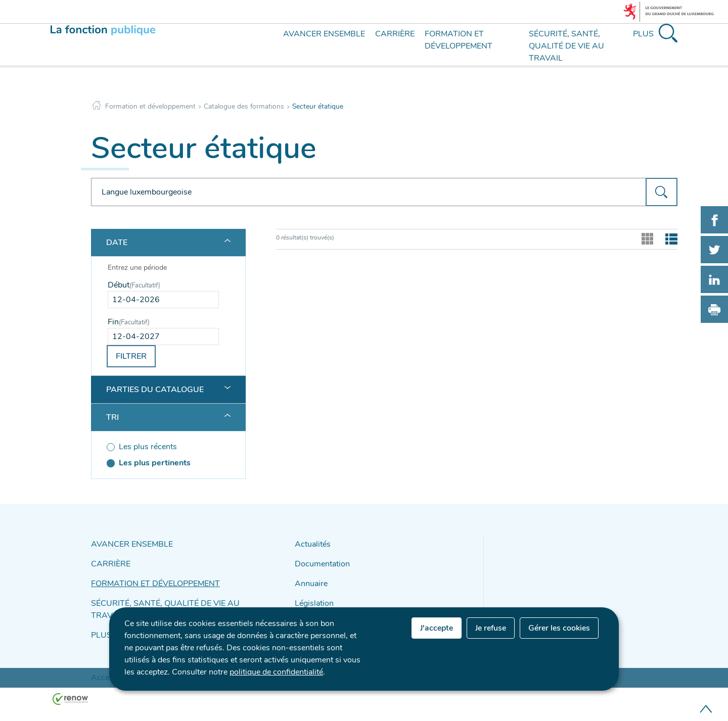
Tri (112, 417)
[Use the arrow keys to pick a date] (163, 300)
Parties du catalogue (155, 390)
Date (117, 243)
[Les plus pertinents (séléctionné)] (163, 463)
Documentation (319, 561)
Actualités (310, 543)
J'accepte (437, 628)
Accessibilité (108, 654)
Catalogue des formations (244, 106)
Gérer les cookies (559, 628)
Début (134, 285)
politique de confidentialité (276, 672)
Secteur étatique (318, 106)
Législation (312, 596)
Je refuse (491, 628)
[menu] (264, 55)
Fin (129, 322)
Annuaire (309, 579)
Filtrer (131, 356)
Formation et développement (150, 106)
